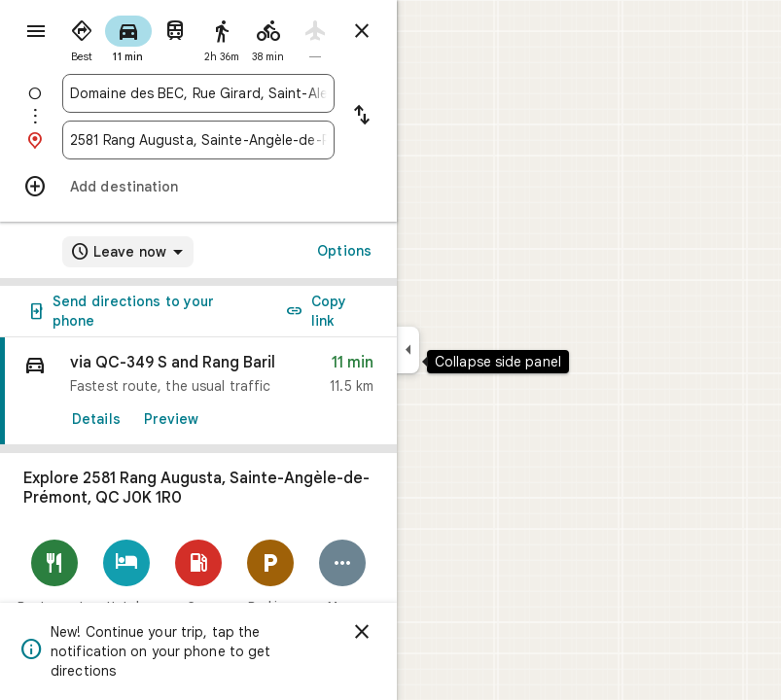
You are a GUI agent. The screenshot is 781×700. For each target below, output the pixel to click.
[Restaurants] (54, 576)
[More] (342, 576)
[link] (198, 391)
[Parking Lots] (270, 584)
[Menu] (36, 31)
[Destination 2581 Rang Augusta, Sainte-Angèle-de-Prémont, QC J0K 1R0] (198, 140)
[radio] (82, 37)
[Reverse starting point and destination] (362, 117)
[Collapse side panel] (408, 350)
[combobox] (198, 93)
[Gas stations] (198, 584)
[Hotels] (126, 576)
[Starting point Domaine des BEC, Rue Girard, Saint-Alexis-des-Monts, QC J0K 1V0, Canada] (198, 93)
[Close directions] (362, 31)
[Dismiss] (362, 632)
